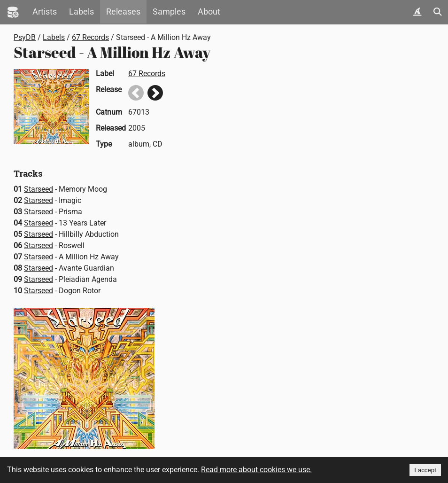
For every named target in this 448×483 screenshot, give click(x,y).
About (209, 12)
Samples (169, 12)
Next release (155, 93)
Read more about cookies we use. (256, 470)
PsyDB (25, 37)
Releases (123, 12)
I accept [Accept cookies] (425, 470)
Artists (45, 12)
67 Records (90, 37)
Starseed (39, 189)
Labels (81, 12)
